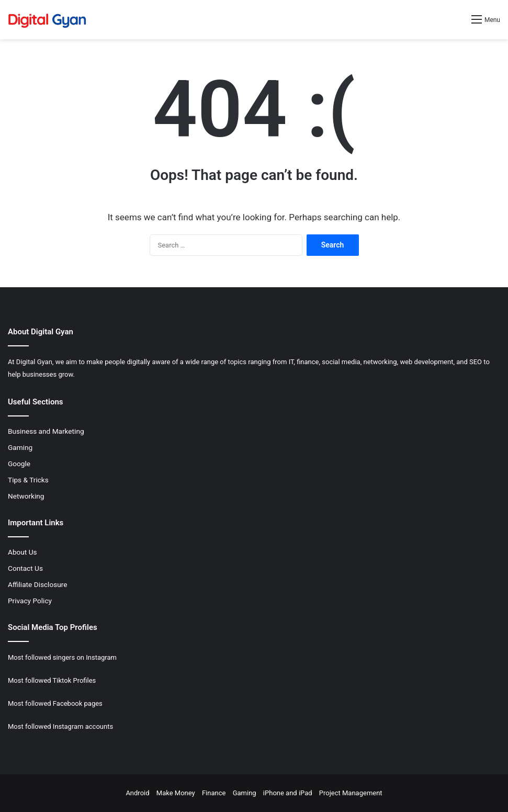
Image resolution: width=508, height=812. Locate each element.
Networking (26, 496)
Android (137, 793)
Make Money (176, 793)
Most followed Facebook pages (55, 703)
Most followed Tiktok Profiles (52, 680)
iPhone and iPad (288, 793)
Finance (214, 793)
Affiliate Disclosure (38, 584)
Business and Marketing (46, 431)
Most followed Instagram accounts (60, 726)
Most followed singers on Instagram (62, 657)
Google (19, 464)
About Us (22, 552)
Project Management (351, 793)
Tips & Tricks (28, 480)
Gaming (20, 447)
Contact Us (25, 568)
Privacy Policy (30, 601)
